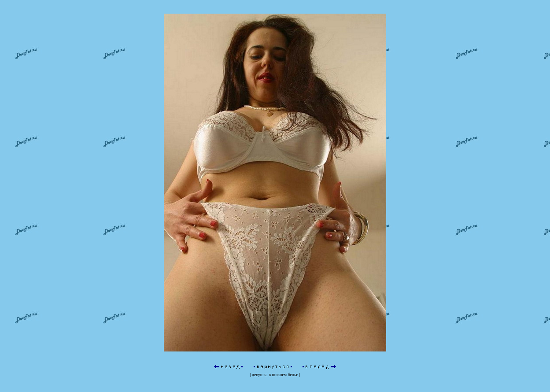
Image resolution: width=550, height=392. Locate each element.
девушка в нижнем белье (275, 357)
